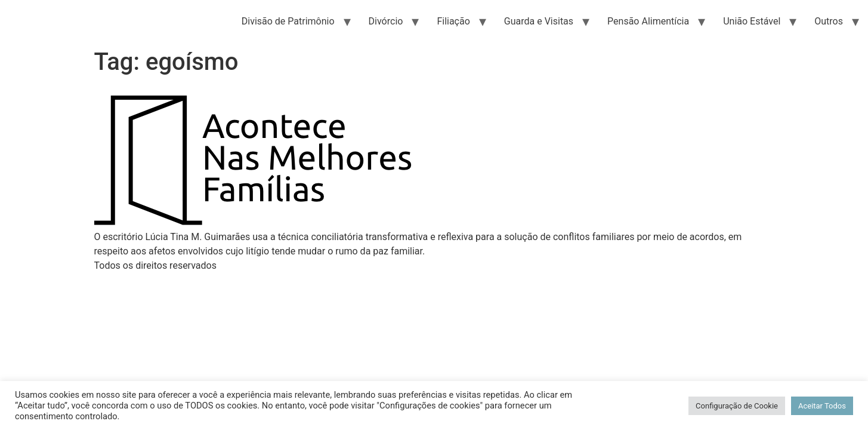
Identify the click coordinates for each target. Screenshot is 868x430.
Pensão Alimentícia (648, 21)
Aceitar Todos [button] (822, 406)
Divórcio (386, 21)
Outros (829, 21)
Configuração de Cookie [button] (737, 406)
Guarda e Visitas (539, 21)
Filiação (453, 21)
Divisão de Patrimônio (288, 21)
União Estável (752, 21)
